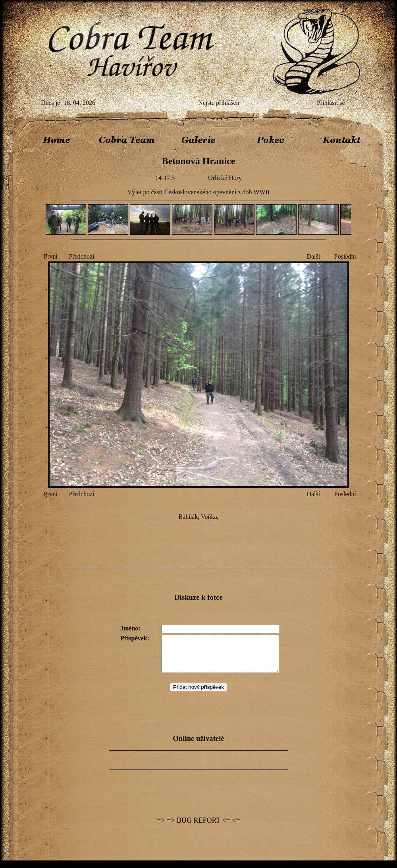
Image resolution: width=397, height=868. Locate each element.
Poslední (345, 256)
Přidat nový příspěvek (198, 694)
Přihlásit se (331, 103)
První (51, 256)
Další (313, 256)
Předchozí (82, 256)
